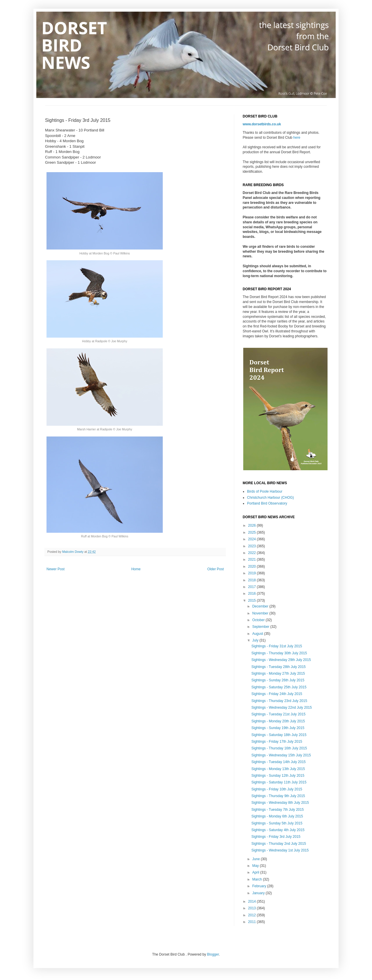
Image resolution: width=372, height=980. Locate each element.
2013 (253, 908)
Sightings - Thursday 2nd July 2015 (279, 844)
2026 (253, 525)
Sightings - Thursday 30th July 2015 (279, 653)
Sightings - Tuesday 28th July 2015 (279, 667)
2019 (253, 573)
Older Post (215, 569)
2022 (253, 553)
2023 (253, 546)
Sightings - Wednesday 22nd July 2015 (282, 708)
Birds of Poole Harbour (265, 491)
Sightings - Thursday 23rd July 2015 (279, 701)
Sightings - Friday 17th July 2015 (277, 742)
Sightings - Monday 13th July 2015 (278, 769)
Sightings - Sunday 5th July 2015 (277, 823)
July (256, 640)
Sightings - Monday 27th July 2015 (278, 673)
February (260, 886)
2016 (253, 594)
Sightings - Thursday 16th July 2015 (279, 748)
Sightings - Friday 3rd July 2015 (276, 837)
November (261, 613)
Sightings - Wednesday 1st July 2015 (280, 850)
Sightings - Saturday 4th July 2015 (278, 830)
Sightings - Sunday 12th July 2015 (278, 776)
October (259, 620)
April (256, 872)
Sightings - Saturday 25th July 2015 (279, 687)
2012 (253, 915)
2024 (253, 539)
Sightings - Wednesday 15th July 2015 (281, 755)
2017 (253, 587)
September (261, 627)
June (256, 859)
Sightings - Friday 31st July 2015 (277, 646)
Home (136, 569)
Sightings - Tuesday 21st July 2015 (278, 714)
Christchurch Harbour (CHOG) (270, 498)
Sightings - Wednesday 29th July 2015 (281, 660)
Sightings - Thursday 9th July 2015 (278, 796)
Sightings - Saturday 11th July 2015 (279, 782)
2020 (253, 566)
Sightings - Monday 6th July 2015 (277, 816)
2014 (253, 901)
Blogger (213, 954)
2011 (253, 922)
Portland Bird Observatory (267, 503)
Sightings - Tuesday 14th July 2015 (279, 762)
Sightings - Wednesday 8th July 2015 (280, 803)
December (261, 606)
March (258, 879)
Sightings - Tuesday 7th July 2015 (278, 810)
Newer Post (56, 569)
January (259, 893)
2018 (253, 580)
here (297, 138)
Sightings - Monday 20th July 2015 (278, 721)
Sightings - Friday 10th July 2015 (277, 789)
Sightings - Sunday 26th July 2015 (278, 680)
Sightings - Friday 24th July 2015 (277, 694)
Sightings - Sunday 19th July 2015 (278, 728)
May (256, 866)
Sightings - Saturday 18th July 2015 (279, 735)
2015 (253, 601)
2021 (253, 560)
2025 (253, 532)
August (258, 634)
